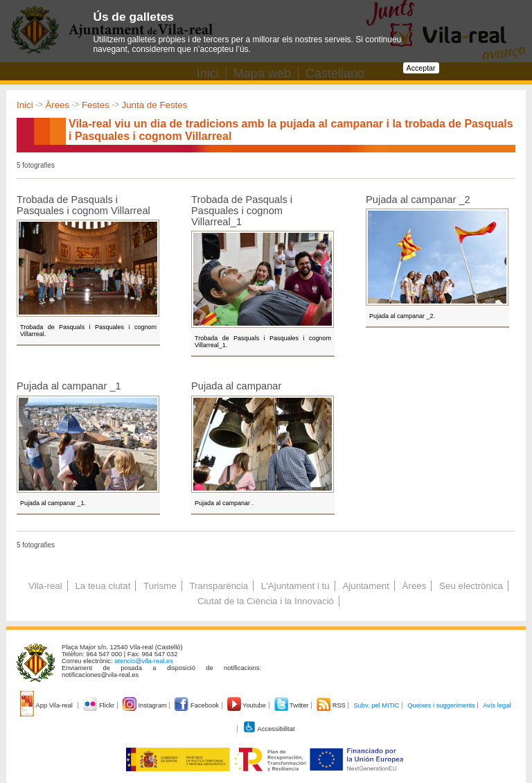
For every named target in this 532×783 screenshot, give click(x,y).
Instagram (146, 705)
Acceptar (421, 68)
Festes (96, 105)
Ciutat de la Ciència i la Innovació (266, 601)
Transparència (219, 586)
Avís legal (497, 705)
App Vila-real (47, 705)
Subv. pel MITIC (376, 705)
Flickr (99, 705)
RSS (332, 705)
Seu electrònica (471, 586)
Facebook (197, 705)
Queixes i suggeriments (441, 705)
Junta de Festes (155, 105)
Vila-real (45, 586)
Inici (25, 105)
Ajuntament (365, 586)
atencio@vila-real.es (144, 661)
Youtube (248, 705)
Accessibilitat (269, 729)
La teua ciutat (103, 586)
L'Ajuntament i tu (295, 586)
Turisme (160, 586)
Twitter (293, 705)
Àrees (57, 105)
